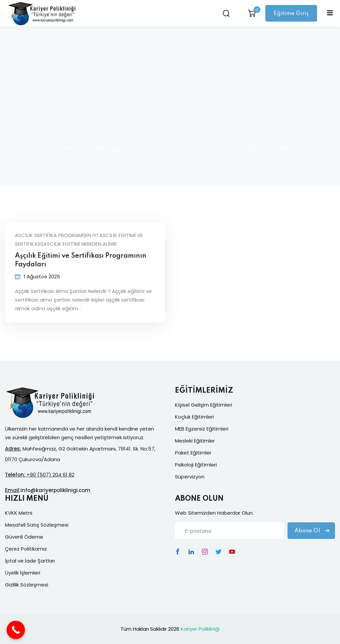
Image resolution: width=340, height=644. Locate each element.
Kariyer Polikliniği (200, 629)
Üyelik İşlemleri (23, 573)
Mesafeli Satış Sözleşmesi (37, 525)
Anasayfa (44, 149)
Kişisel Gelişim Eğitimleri (204, 405)
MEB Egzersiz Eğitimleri (202, 429)
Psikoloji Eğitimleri (196, 465)
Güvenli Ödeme (24, 537)
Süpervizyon (190, 477)
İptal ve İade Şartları (30, 561)
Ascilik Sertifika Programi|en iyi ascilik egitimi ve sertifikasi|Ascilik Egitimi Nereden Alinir (79, 240)
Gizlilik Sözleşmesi (27, 585)
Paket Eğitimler (193, 453)
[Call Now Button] (16, 630)
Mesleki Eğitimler (195, 441)
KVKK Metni (19, 513)
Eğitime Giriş (291, 13)
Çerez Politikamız (26, 549)
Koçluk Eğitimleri (194, 417)
